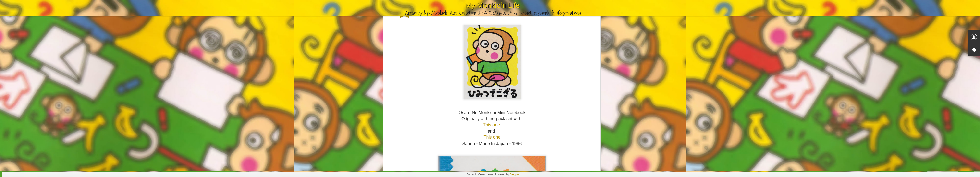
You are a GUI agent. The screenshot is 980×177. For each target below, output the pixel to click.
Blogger (514, 174)
